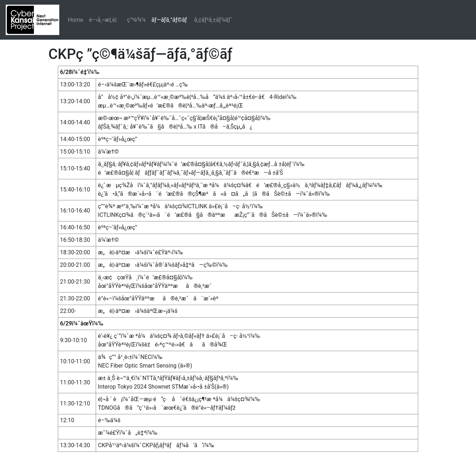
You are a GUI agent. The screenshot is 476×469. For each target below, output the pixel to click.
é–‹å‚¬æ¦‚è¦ (105, 20)
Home (76, 20)
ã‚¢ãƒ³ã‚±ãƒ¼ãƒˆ (214, 20)
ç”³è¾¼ (136, 20)
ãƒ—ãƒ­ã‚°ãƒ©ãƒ (170, 20)
